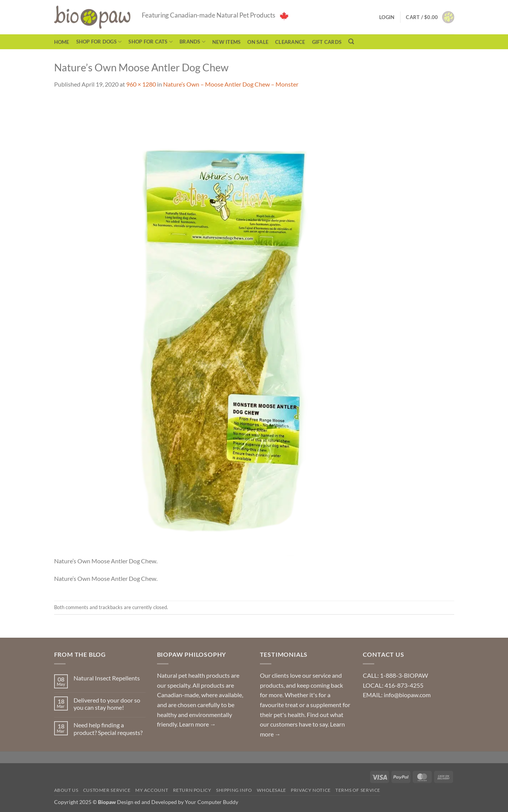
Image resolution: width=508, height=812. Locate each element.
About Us (66, 790)
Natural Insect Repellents (107, 678)
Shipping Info (234, 790)
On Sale (258, 42)
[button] (430, 17)
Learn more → (198, 724)
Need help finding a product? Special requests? (108, 728)
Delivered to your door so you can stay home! (107, 704)
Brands (192, 42)
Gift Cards (327, 42)
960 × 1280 (141, 84)
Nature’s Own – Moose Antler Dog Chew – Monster (231, 84)
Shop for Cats (151, 42)
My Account (152, 790)
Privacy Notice (311, 790)
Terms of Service (358, 790)
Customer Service (107, 790)
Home (62, 42)
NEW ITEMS (226, 42)
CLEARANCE (290, 42)
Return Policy (192, 790)
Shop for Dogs (99, 42)
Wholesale (272, 790)
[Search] (351, 42)
